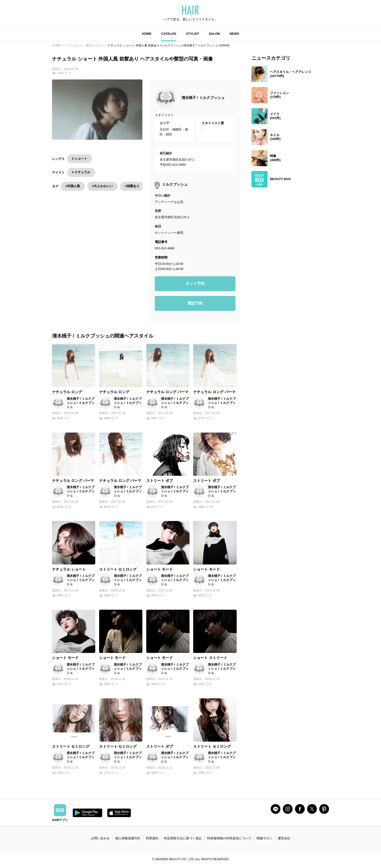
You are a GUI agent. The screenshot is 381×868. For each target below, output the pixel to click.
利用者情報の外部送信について (229, 838)
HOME (147, 34)
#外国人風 (73, 186)
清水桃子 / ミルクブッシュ (203, 98)
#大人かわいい (102, 186)
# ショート (80, 159)
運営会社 (284, 838)
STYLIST (193, 34)
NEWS (234, 34)
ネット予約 (195, 283)
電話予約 (195, 303)
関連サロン (264, 838)
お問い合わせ (100, 838)
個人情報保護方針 (128, 838)
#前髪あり (132, 186)
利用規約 (152, 838)
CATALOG (169, 34)
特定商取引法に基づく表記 (183, 838)
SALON (214, 34)
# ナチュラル (81, 172)
